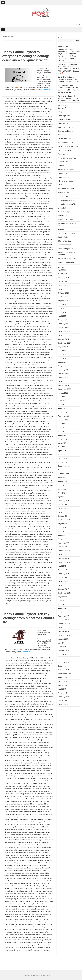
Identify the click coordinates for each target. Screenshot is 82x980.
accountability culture (35, 101)
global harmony (23, 748)
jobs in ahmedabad (33, 327)
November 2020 (64, 470)
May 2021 (62, 447)
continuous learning (27, 201)
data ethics (27, 214)
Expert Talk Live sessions (21, 250)
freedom (36, 742)
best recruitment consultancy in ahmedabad (31, 699)
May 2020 (62, 493)
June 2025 (62, 308)
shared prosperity (21, 508)
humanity (43, 766)
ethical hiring (32, 239)
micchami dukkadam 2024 (26, 375)
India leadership (43, 311)
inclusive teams (16, 311)
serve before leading (39, 501)
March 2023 (63, 412)
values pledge (17, 580)
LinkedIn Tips (63, 208)
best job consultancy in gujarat (34, 129)
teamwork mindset (27, 526)
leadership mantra (28, 342)
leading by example (41, 344)
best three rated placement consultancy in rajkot (33, 163)
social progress (25, 889)
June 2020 (62, 489)
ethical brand (18, 237)
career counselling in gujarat (13, 173)
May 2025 (62, 312)
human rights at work (16, 301)
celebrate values (45, 173)
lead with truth (27, 337)
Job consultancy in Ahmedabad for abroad (18, 776)
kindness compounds (34, 329)
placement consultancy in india (36, 416)
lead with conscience (15, 334)
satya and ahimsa (41, 493)
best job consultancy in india (42, 684)
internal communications (12, 319)
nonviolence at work (25, 391)
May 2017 (62, 605)
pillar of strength (19, 827)
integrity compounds (17, 316)
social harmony (21, 514)
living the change (19, 368)
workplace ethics (22, 596)
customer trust (45, 211)
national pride (38, 809)
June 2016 (62, 647)
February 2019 (64, 543)
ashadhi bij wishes (34, 111)
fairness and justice (17, 257)
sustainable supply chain (12, 526)
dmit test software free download (42, 725)
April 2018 (62, 566)
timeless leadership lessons (13, 534)
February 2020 (64, 501)
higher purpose (24, 291)
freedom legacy (10, 745)
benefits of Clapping (32, 119)
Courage (44, 722)
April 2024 (62, 362)
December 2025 (64, 285)
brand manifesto (37, 165)
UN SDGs (33, 570)
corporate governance (41, 201)
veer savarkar (20, 583)
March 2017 (63, 612)
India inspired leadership (29, 311)
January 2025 (63, 328)
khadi (12, 783)
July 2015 (62, 655)
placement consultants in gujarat (23, 837)
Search (60, 38)
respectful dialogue (47, 473)
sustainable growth (27, 524)
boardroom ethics (26, 165)
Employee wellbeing (43, 227)
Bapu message (21, 116)
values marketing (40, 578)
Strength (7, 891)
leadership (24, 783)
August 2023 (63, 393)
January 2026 (63, 281)
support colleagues (29, 521)
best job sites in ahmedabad (44, 691)
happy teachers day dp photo (34, 288)
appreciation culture (21, 111)
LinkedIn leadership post (42, 352)
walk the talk (13, 588)
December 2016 (64, 624)
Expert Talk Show (37, 252)
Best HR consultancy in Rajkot (39, 127)
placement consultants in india (28, 421)
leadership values (29, 344)
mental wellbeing (36, 373)
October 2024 (63, 339)
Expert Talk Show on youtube (21, 737)
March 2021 (63, 455)
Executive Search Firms (20, 732)
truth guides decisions (31, 567)
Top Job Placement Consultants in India (31, 555)
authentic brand (45, 111)
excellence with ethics (22, 247)
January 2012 (63, 701)
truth (10, 930)
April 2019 (62, 535)
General (17, 99)
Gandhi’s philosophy (11, 748)
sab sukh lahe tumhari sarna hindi (36, 485)
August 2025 (63, 301)
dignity (29, 725)
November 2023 (64, 381)
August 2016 (63, 639)
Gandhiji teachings (31, 275)
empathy (19, 727)
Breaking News (64, 116)
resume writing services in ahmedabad (38, 478)
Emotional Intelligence (30, 224)
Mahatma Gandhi (29, 370)
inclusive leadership (18, 309)
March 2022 (63, 439)
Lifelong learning (41, 350)
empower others (10, 229)
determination (21, 725)
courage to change (30, 204)
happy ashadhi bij (27, 286)
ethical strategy (20, 245)
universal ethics (17, 573)
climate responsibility (45, 178)
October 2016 (63, 631)
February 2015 (64, 662)
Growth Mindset (20, 283)
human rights (35, 766)
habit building (16, 286)
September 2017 (65, 593)
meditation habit (14, 373)
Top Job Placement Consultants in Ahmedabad (24, 552)
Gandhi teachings (43, 745)
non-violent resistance (12, 812)
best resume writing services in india (28, 150)
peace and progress (33, 406)
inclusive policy (41, 309)
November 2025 (64, 289)
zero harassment (47, 596)
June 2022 (62, 428)
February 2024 (64, 370)
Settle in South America (23, 506)
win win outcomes (25, 593)
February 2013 (64, 681)
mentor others (47, 373)
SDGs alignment (31, 496)
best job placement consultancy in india (38, 134)
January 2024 (63, 374)
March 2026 (63, 274)
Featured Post (64, 154)
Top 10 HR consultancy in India (24, 537)
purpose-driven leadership (13, 460)
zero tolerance (21, 598)
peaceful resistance (37, 825)
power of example (45, 444)
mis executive (15, 383)
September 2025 (65, 297)
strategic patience (23, 519)
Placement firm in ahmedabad (18, 840)
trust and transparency (27, 565)
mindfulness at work (37, 380)
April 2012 (62, 689)
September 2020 (65, 478)
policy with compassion (36, 426)
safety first (31, 493)
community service (11, 722)
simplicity (43, 886)
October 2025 (63, 293)
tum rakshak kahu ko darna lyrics (19, 570)
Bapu (14, 671)
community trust (41, 183)
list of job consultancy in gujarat (19, 796)
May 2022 (62, 431)
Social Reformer (35, 889)
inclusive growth (40, 306)
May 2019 (62, 531)
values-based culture (41, 580)
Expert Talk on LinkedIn (19, 735)
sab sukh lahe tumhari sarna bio (40, 483)
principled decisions (25, 447)
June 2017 (62, 601)
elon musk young (16, 224)
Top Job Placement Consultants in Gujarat (26, 919)
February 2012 (64, 697)
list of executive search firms (25, 360)
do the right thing (26, 221)
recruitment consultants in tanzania (28, 467)
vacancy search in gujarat (27, 575)
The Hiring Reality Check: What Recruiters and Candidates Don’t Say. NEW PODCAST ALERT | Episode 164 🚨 (69, 69)
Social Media (63, 237)
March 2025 (63, 320)
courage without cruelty (27, 206)
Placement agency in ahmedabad (25, 411)
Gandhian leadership (38, 273)
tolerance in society (43, 899)
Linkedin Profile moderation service (16, 357)
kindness (17, 783)
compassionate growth (40, 188)
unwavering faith (44, 932)
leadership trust (17, 344)
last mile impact (38, 332)
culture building (48, 209)
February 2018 (64, 574)
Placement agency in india (18, 414)
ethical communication (40, 237)
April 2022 (62, 435)
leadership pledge (40, 342)
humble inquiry (47, 303)
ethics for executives (33, 245)
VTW (6, 588)
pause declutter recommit (18, 406)
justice (7, 783)
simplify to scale (10, 511)
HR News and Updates (27, 99)
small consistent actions (24, 511)
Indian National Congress (34, 771)
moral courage (39, 385)
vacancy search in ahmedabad (14, 935)
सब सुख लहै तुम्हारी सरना (19, 601)
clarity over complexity (31, 178)
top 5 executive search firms (20, 542)
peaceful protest (24, 825)
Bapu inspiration (10, 116)
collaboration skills (36, 180)
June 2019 (62, 528)
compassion (21, 722)
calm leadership (23, 170)
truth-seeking (17, 930)
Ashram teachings (31, 668)
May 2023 (62, 405)
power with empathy (11, 447)
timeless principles (29, 534)
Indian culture (46, 768)
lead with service (16, 337)
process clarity (30, 450)
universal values (33, 932)
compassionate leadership (13, 191)
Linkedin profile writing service (37, 357)
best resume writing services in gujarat (36, 701)
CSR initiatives (25, 209)
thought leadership (45, 532)
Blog (12, 99)
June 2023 (62, 401)
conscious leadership (21, 196)
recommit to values (38, 460)
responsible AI (23, 475)
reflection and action (11, 470)
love (45, 799)
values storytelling (28, 580)
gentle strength (42, 275)
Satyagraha (8, 496)
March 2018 (63, 570)
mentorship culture (11, 375)
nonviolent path (37, 812)
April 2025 (62, 316)
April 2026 (62, 270)
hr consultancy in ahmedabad (29, 293)
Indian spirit (47, 771)
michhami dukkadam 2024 (27, 378)
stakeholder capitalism (32, 516)
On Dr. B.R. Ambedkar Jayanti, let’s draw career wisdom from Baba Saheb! (68, 79)
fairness (42, 737)
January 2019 (63, 547)
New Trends (32, 661)
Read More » (27, 652)
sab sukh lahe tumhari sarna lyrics (28, 878)
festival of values (19, 260)
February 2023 (64, 416)
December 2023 (64, 378)
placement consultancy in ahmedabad (39, 414)
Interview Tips (64, 193)
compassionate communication (22, 188)
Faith (47, 737)
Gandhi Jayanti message (38, 268)
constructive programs (33, 722)
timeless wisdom (24, 899)
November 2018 (64, 555)
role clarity (46, 480)
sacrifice (36, 883)
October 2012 (63, 685)
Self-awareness (42, 496)
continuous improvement (12, 201)
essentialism (9, 237)
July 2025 (62, 305)
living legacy (9, 368)
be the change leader (43, 116)
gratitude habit (9, 283)
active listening (27, 104)
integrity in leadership (31, 316)
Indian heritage (20, 314)
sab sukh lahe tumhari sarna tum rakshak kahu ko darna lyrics (28, 490)
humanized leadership (20, 303)
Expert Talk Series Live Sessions (21, 252)
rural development (15, 873)
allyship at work (38, 109)
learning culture (30, 350)
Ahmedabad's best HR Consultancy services (18, 109)
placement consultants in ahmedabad (33, 419)
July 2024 (62, 351)
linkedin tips (12, 360)
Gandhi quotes (26, 273)
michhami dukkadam (11, 378)
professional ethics (42, 450)
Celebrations (19, 658)
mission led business (42, 383)
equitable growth (23, 234)
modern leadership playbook (14, 385)
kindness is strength (18, 332)
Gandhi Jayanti (9, 268)
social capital (36, 511)
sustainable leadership (41, 524)
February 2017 (64, 616)
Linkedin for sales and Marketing (24, 352)
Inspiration (17, 773)
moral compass (29, 385)
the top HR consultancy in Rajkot (28, 532)
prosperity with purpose (42, 452)
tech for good (38, 526)
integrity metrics (44, 316)
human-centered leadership (32, 301)
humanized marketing (34, 303)
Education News (64, 139)
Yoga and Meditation (66, 262)
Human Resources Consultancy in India (17, 298)
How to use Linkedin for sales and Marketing (25, 758)
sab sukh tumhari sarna (25, 883)
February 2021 (64, 458)
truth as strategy (18, 567)
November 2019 (64, 512)
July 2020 (62, 485)
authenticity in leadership (25, 114)
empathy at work (20, 227)
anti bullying (47, 109)
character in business (24, 175)
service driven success (19, 503)
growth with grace (31, 283)
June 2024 (62, 355)
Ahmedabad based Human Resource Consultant (31, 106)
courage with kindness (12, 206)
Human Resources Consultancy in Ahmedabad (27, 760)
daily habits (19, 214)
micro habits (40, 378)
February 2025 (64, 324)
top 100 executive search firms (30, 539)
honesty (7, 758)
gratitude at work (42, 280)
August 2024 (63, 347)
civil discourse (18, 178)
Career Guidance (65, 120)
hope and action (35, 291)
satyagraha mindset (19, 496)
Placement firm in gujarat (21, 424)
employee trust (31, 227)
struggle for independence (19, 891)
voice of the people (38, 940)
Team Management (66, 249)
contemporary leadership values (40, 198)
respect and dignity (34, 473)
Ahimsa (37, 663)
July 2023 (62, 397)
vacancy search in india (43, 575)
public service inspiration (26, 455)
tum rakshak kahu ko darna (30, 930)
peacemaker (48, 825)
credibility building (41, 206)
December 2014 (64, 666)
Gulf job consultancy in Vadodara (22, 753)
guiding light (38, 750)
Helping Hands (64, 177)
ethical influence (42, 239)
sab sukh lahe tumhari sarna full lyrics (28, 876)
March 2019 (63, 539)
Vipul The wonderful (14, 585)
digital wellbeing (31, 216)
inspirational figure (27, 773)
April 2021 (62, 451)
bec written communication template (39, 671)
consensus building (34, 196)
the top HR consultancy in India (29, 896)
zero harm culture (10, 598)
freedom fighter (44, 742)
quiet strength (26, 460)
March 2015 (63, 658)
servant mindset (27, 501)
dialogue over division (18, 216)
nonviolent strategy (11, 393)
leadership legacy (15, 342)
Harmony (47, 755)
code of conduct (24, 180)
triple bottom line (14, 565)
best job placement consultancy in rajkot (17, 137)
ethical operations (26, 242)
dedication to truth (10, 725)
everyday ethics (10, 247)
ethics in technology (46, 245)
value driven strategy (11, 578)
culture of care (21, 211)
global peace (44, 748)
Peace (49, 822)
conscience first (22, 193)
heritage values (13, 291)
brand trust (16, 168)
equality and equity (11, 234)
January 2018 (63, 578)
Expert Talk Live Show (37, 250)
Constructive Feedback (22, 198)
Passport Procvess (66, 220)
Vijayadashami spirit (32, 583)
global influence (34, 748)
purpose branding (16, 457)
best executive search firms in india (36, 676)
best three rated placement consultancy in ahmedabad (26, 157)
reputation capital (36, 470)
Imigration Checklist (66, 189)
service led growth (45, 503)
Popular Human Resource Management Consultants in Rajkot (29, 853)
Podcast (25, 426)
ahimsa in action (38, 104)
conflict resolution (10, 193)
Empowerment (27, 727)
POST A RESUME (33, 444)
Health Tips (63, 173)
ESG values (47, 234)
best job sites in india (20, 139)
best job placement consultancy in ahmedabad (32, 132)
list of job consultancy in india (19, 362)
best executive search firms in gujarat (29, 122)
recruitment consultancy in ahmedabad (32, 860)
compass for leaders (16, 186)
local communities (31, 368)
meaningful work (40, 370)
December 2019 (64, 508)
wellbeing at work (23, 588)
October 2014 (63, 670)
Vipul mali (29, 937)
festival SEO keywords (32, 260)
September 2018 (65, 562)
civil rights (39, 719)
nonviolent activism (25, 812)
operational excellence (12, 396)
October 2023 (63, 385)
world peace (15, 947)
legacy (34, 786)
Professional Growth (11, 452)
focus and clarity (16, 263)
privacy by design (19, 450)
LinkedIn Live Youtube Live (13, 355)
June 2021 (62, 443)
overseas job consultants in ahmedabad (34, 401)
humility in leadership (11, 306)
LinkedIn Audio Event (66, 200)
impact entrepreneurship (26, 306)
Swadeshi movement (45, 891)
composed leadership (29, 191)
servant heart (34, 498)
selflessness (14, 886)
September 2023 (65, 389)
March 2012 (63, 693)
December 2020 (64, 466)
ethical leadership (14, 242)
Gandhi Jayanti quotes (20, 270)
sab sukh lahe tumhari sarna (20, 483)
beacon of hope (22, 671)
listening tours (36, 365)
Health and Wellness (66, 170)
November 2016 (64, 628)
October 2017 (63, 589)
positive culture (22, 444)
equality (47, 730)
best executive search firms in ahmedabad (31, 673)
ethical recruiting (47, 242)
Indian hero (8, 771)
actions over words (15, 104)
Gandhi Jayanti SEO (34, 270)
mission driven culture (27, 383)
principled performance (39, 447)
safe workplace (22, 493)
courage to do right (43, 204)
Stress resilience (34, 519)
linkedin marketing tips (42, 355)
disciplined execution (22, 219)
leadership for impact (25, 339)
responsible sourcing (19, 478)
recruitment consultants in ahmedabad (30, 863)
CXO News (62, 135)
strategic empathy (10, 519)
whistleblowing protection (38, 588)
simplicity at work (45, 508)
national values (37, 388)
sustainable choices (43, 521)
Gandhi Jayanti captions (22, 268)
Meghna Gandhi (25, 373)
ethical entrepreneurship (19, 239)
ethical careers (27, 237)
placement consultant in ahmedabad (20, 835)
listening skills (26, 365)
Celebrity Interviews (66, 127)
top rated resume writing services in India (29, 562)
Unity (14, 932)
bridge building (40, 168)
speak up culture (19, 516)
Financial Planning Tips (67, 158)
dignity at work (9, 219)
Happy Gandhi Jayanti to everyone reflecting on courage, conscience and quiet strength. (26, 56)
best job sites (35, 137)
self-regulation (25, 498)
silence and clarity (33, 508)
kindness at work (21, 329)
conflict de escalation (44, 191)
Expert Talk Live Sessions (68, 146)
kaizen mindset (10, 329)
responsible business (36, 475)
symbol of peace (15, 894)
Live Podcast (46, 365)
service (22, 886)
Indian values (29, 314)
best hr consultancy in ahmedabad (29, 124)
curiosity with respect (33, 211)
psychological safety (11, 455)
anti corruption (9, 111)
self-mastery (15, 498)
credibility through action (12, 209)
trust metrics (39, 565)
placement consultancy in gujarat (15, 416)
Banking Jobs (63, 108)
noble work (14, 391)
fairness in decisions (30, 257)
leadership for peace (39, 339)
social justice (15, 889)
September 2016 (65, 635)
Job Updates (63, 196)
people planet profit (40, 409)
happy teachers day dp (17, 288)
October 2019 (63, 516)
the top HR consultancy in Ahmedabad (33, 894)
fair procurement (37, 255)
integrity (36, 773)
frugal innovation (47, 265)
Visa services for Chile (44, 585)
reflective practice (24, 470)
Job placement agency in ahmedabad (24, 778)
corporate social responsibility (14, 204)
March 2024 (63, 366)
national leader (28, 809)
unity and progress (43, 570)
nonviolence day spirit (39, 391)
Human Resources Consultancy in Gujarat (35, 296)
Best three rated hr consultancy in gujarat (40, 152)
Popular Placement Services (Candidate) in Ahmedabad (27, 439)
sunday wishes (18, 521)
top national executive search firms (36, 557)
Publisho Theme (29, 975)
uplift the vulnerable (37, 573)
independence (36, 768)
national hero (19, 809)
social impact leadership (34, 514)
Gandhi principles (15, 273)
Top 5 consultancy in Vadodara (14, 906)
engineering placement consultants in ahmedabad (29, 730)
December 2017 (64, 581)
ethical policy (37, 242)
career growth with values (31, 173)
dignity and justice (43, 216)
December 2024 (64, 331)
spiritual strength (47, 889)
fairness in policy (43, 257)
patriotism (43, 822)
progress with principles (26, 452)
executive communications (38, 247)
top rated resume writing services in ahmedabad (34, 924)
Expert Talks (20, 255)
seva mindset (49, 506)
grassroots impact (30, 280)
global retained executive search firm (28, 278)
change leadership (11, 175)
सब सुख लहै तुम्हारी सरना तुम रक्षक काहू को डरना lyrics (36, 950)
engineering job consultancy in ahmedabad (29, 229)
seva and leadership (37, 506)
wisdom (22, 945)
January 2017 (63, 620)
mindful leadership (24, 380)
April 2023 (62, 408)
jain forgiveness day (27, 319)
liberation (40, 786)
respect (31, 868)
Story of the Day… (65, 241)
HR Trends (38, 99)
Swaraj (7, 894)
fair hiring (28, 255)
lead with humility (37, 334)
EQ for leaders (33, 232)
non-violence (48, 809)
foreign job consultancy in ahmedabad (34, 263)
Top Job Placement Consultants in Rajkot (30, 922)
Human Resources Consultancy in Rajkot (17, 766)
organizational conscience (28, 396)
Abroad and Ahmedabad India (18, 101)
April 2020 (62, 497)
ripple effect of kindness (34, 480)
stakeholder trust (46, 516)
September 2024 (65, 343)
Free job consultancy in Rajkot (32, 265)
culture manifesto (10, 211)
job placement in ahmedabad (16, 327)
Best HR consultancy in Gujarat (32, 678)
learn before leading (18, 350)
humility (15, 768)
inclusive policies (30, 309)
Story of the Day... (42, 661)
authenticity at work (11, 114)
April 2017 (62, 608)
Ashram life (21, 668)
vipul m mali (42, 583)
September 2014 (65, 674)
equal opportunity (44, 232)
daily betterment (10, 214)
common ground (17, 183)
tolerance (33, 899)
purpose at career (41, 455)
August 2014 (63, 678)
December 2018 (64, 551)
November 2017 (64, 585)
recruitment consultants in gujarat (32, 465)
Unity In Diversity (22, 932)
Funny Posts (63, 162)
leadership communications (41, 337)
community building (29, 183)
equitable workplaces (36, 234)
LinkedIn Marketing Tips (67, 204)
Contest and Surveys (66, 131)
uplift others (27, 573)
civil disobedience (29, 719)
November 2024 (64, 335)
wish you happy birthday (39, 593)
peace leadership (28, 409)
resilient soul (24, 868)
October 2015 (63, 651)
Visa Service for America (29, 585)
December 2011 (64, 705)
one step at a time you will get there (28, 393)
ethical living (9, 732)
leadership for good (11, 339)
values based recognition (26, 578)
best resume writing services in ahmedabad (27, 147)
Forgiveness (33, 740)
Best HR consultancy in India (20, 127)
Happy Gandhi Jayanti (40, 286)
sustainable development (13, 524)
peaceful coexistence (11, 825)
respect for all (39, 868)
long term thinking (43, 368)
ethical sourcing (10, 245)
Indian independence (19, 771)
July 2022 (62, 424)
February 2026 (64, 278)
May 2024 (62, 358)
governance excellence (16, 280)
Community (46, 719)
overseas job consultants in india (31, 403)
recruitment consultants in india (29, 865)
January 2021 (63, 462)
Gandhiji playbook (18, 275)
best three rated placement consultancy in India (34, 714)
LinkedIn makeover (28, 355)
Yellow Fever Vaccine (67, 259)
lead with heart (27, 334)
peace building (17, 409)
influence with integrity (41, 314)
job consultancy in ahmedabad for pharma (33, 321)
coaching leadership (11, 180)
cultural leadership (37, 209)
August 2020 (63, 481)
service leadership (33, 503)
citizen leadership (37, 175)
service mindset (10, 506)
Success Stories (65, 245)
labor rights (29, 332)
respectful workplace (11, 475)
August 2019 (63, 524)
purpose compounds (29, 457)
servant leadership (15, 501)
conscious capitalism (35, 193)
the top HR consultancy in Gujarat (33, 529)
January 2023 (63, 420)
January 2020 (63, 505)
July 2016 (62, 643)
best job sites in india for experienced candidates (34, 694)
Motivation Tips (47, 99)
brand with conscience (27, 168)
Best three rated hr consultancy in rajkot (30, 709)
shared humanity (10, 508)
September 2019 (65, 520)
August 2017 (63, 597)
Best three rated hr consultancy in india (17, 155)
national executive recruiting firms (21, 388)
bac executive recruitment (42, 114)
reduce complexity (46, 467)
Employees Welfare (29, 658)
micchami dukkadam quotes (44, 375)
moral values (33, 807)
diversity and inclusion (36, 219)
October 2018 (63, 558)
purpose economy (42, 457)
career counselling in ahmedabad (39, 170)
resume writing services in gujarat (15, 480)
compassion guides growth (32, 186)
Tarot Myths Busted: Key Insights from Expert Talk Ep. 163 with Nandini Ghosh (69, 98)
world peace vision (35, 596)
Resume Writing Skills (67, 233)
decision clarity (36, 214)
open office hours (46, 393)
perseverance (9, 827)
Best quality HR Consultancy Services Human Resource (29, 142)
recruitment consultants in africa (32, 462)
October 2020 (63, 474)
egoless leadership (38, 221)
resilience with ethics (20, 473)
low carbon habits (17, 370)
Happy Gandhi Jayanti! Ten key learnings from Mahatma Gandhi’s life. (28, 618)
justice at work (44, 327)
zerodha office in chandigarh (35, 598)
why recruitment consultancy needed (32, 590)
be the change (31, 116)
